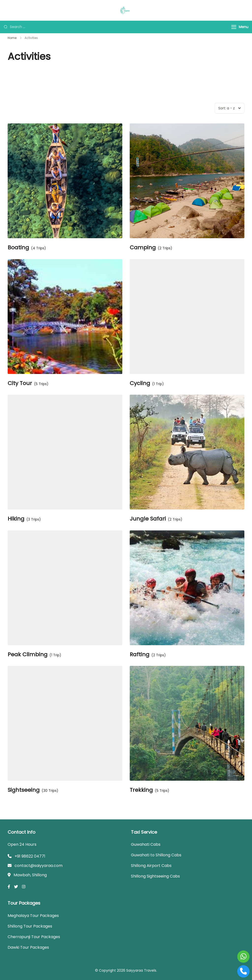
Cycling (140, 383)
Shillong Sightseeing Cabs (155, 876)
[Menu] (234, 27)
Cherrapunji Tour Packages (34, 937)
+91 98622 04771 (30, 856)
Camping (143, 248)
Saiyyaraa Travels (141, 970)
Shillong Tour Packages (30, 926)
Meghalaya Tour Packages (33, 916)
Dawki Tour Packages (28, 947)
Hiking (16, 519)
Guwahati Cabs (146, 844)
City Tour (20, 383)
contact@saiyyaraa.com (39, 866)
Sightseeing (24, 790)
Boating (18, 248)
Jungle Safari (148, 519)
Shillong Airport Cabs (151, 866)
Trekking (141, 790)
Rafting (140, 655)
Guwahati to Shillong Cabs (156, 855)
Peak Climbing (28, 655)
